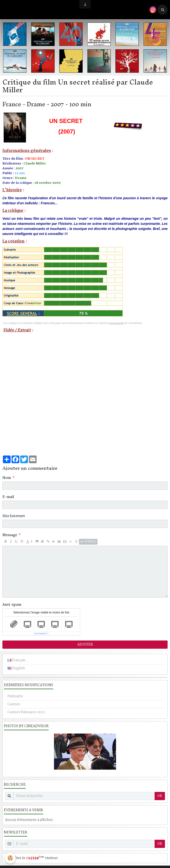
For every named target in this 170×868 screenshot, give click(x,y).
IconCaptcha (40, 633)
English (16, 668)
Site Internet (14, 516)
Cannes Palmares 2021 (26, 712)
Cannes (14, 704)
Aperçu (88, 542)
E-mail (8, 497)
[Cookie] (10, 858)
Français (16, 660)
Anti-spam (12, 605)
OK (160, 796)
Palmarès (15, 696)
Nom (7, 478)
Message (10, 535)
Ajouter (85, 645)
